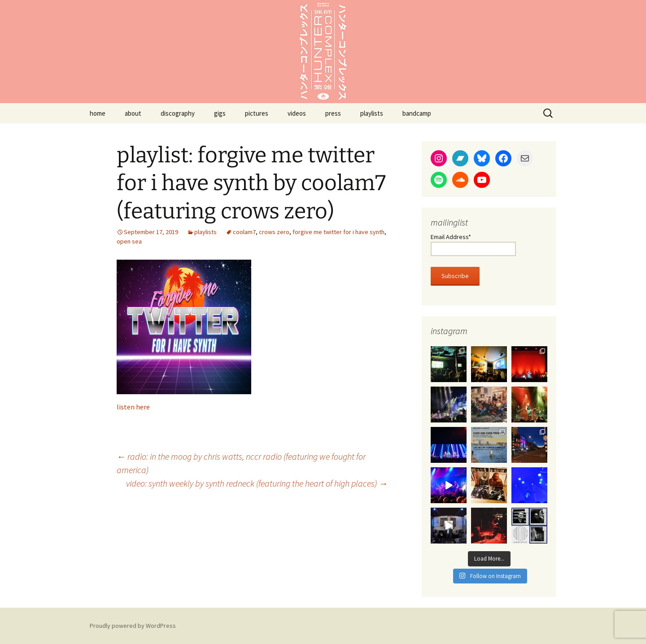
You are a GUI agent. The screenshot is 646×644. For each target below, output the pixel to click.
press (333, 113)
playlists (372, 113)
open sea (129, 241)
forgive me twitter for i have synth (338, 232)
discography (178, 113)
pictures (257, 113)
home (98, 113)
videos (297, 113)
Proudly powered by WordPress (133, 626)
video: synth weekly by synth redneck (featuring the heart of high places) (257, 483)
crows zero (274, 232)
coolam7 (244, 232)
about (133, 113)
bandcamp (417, 113)
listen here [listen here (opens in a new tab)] (133, 407)
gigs (220, 113)
